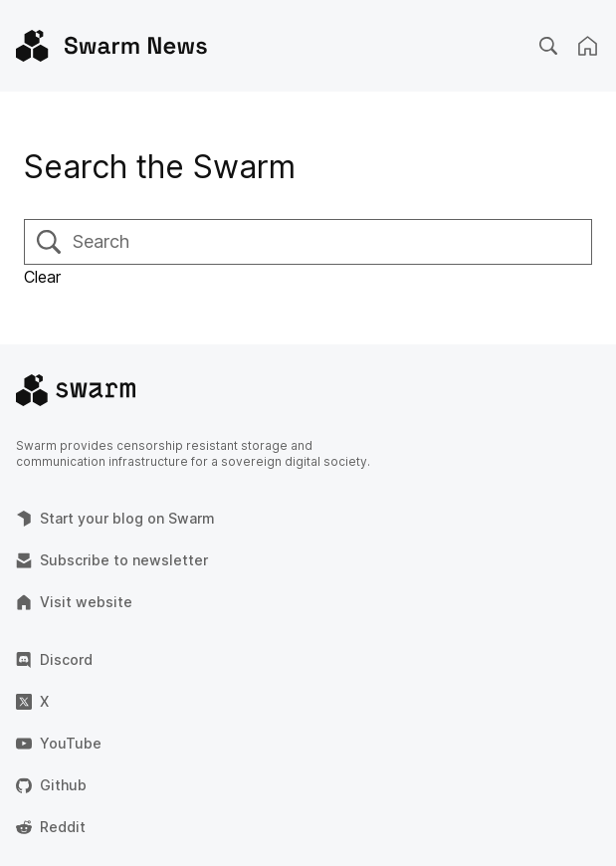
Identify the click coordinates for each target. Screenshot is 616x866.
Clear (42, 277)
